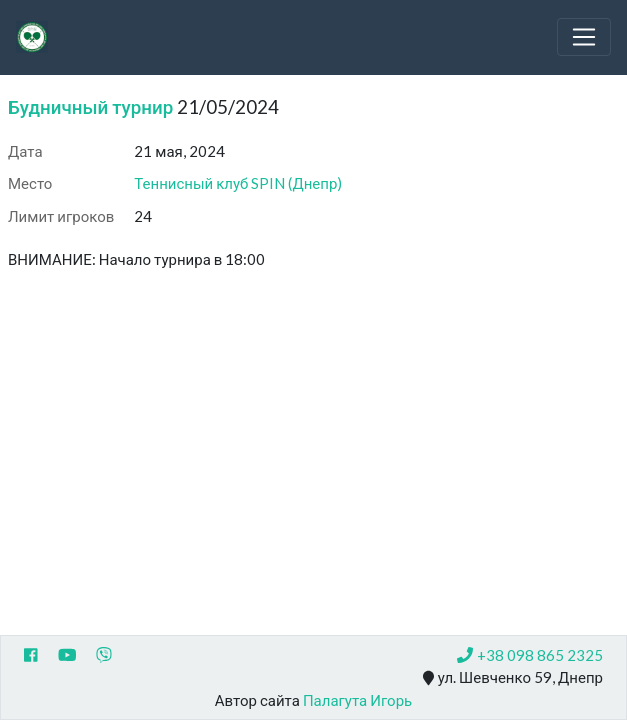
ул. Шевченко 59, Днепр (513, 678)
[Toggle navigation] (584, 37)
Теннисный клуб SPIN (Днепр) (238, 183)
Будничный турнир (90, 106)
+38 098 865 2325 (530, 655)
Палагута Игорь (357, 700)
